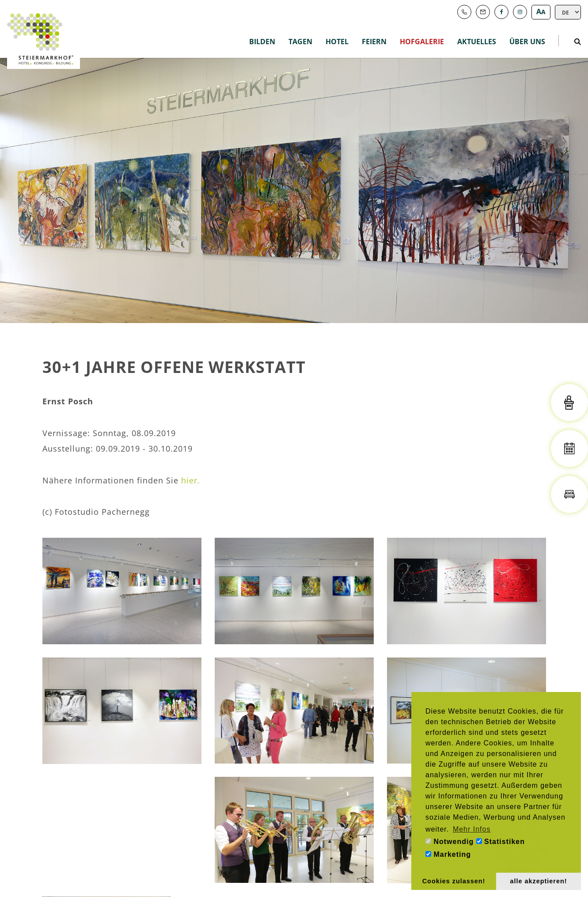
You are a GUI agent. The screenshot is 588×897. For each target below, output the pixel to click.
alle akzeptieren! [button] (539, 881)
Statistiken (501, 842)
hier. (191, 480)
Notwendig (450, 842)
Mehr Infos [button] (472, 829)
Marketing (448, 854)
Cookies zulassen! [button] (454, 881)
